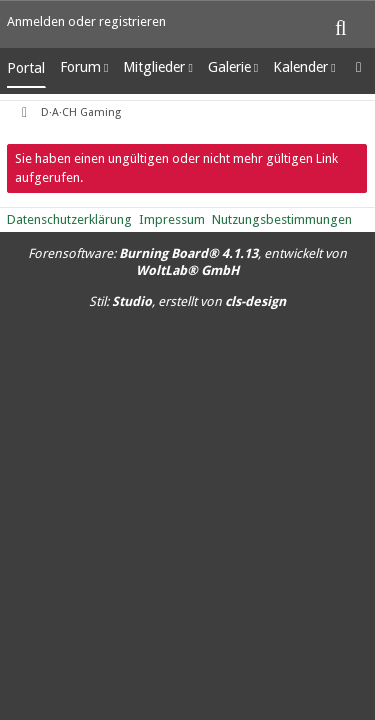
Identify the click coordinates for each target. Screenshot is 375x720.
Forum (80, 67)
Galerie (229, 67)
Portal (26, 68)
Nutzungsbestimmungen (282, 219)
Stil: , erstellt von (187, 301)
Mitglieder (154, 67)
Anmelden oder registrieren (86, 21)
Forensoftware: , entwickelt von (187, 262)
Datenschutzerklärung (69, 219)
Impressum (172, 219)
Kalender (300, 67)
